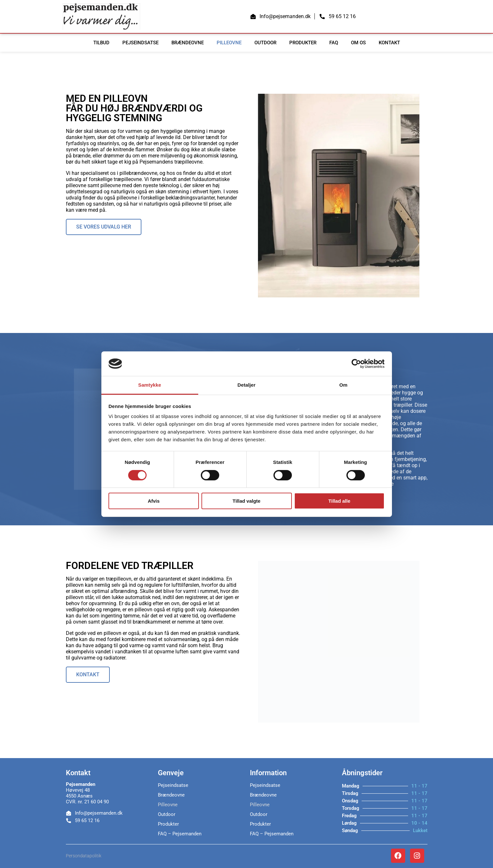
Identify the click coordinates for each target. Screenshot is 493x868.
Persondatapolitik (84, 856)
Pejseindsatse (140, 43)
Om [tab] (343, 385)
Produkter (303, 43)
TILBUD (101, 43)
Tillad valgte (246, 501)
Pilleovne (229, 43)
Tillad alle (339, 501)
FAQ (334, 43)
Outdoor (265, 43)
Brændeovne (188, 43)
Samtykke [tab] (150, 385)
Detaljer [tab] (247, 385)
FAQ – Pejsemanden (180, 834)
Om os (358, 43)
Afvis (154, 501)
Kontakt (389, 43)
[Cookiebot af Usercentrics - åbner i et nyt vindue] (356, 364)
